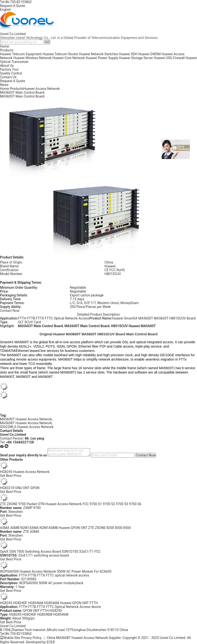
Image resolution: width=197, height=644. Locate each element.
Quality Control (11, 73)
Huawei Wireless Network (33, 58)
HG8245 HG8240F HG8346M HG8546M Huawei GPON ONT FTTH (49, 603)
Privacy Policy (31, 638)
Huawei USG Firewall (169, 58)
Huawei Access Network (42, 89)
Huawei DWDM (150, 54)
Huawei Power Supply (102, 58)
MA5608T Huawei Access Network (26, 423)
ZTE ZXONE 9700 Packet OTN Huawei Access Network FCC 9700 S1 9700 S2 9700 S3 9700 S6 (71, 504)
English (5, 10)
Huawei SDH (128, 54)
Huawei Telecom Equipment (21, 54)
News (4, 85)
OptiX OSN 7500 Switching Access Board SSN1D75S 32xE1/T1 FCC (50, 552)
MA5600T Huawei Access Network (26, 419)
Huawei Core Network (69, 58)
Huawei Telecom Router (60, 54)
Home (5, 46)
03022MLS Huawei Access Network (27, 427)
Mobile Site (10, 638)
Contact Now (10, 311)
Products (7, 50)
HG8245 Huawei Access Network (25, 472)
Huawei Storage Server (136, 58)
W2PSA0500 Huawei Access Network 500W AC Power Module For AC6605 (56, 571)
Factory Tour (9, 69)
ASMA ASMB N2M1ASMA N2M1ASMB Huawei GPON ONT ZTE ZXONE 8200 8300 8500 (65, 528)
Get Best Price (11, 476)
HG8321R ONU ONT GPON (20, 488)
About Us (7, 66)
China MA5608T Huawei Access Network (77, 638)
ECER (51, 642)
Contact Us (8, 77)
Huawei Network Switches (98, 54)
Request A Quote (12, 6)
